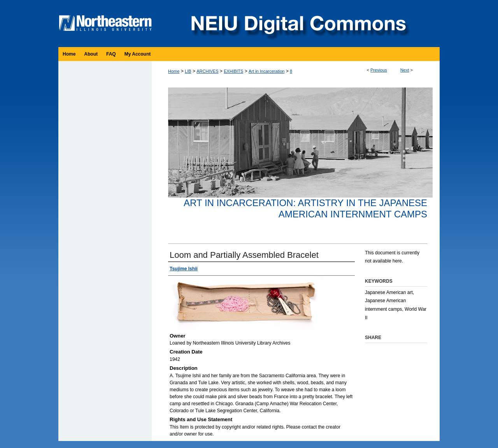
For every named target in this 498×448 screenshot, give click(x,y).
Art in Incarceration (267, 71)
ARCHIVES (207, 71)
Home (174, 71)
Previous (379, 70)
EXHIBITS (233, 71)
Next (405, 70)
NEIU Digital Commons (298, 24)
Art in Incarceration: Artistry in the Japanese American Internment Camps (305, 208)
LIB (188, 71)
